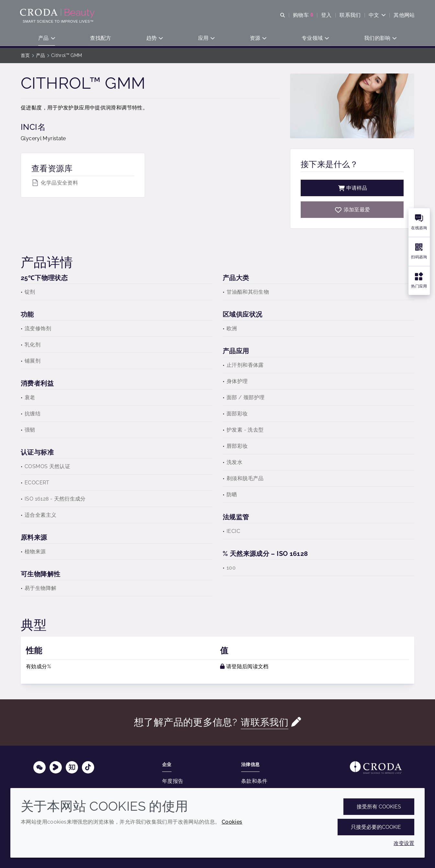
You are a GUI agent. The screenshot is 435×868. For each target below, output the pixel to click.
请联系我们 (265, 722)
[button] (47, 39)
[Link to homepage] (376, 767)
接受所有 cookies (379, 807)
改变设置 (404, 843)
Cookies (232, 822)
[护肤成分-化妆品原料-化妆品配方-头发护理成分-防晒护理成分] (59, 14)
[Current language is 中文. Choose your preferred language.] (377, 15)
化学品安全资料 (55, 183)
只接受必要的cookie (376, 827)
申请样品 (352, 188)
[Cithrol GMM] (352, 210)
